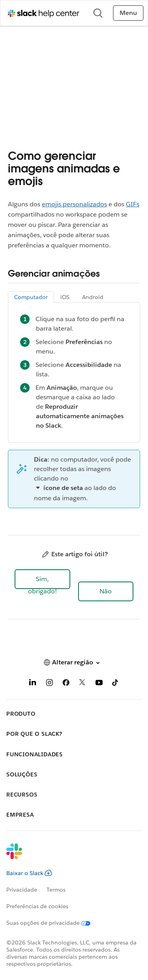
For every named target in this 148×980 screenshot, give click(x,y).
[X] (82, 684)
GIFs (133, 204)
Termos (56, 890)
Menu (128, 13)
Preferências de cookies (37, 906)
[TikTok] (116, 684)
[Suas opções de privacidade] (53, 923)
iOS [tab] (65, 297)
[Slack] (68, 857)
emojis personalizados (74, 204)
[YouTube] (99, 684)
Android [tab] (93, 297)
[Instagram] (49, 684)
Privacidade (22, 890)
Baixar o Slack (29, 873)
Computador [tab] (31, 297)
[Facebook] (66, 684)
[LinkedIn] (33, 684)
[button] (42, 579)
